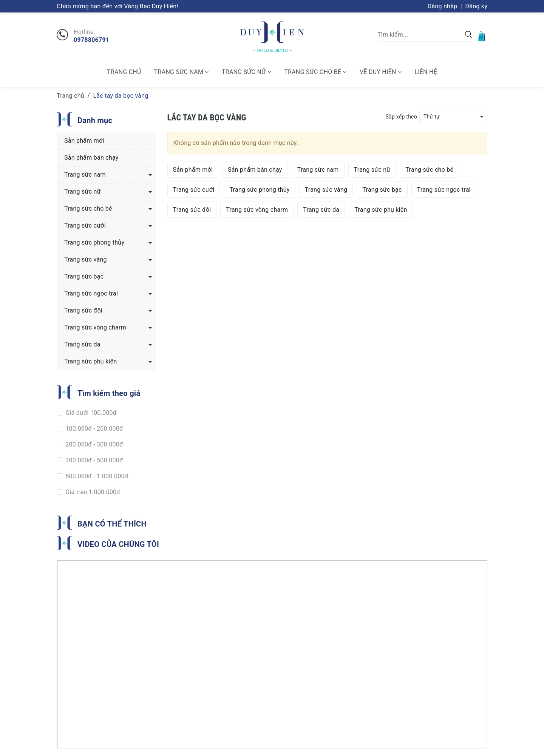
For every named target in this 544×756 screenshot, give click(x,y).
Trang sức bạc (382, 190)
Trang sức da (321, 210)
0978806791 (91, 40)
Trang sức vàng (326, 190)
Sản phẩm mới (193, 170)
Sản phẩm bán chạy (255, 170)
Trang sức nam (182, 72)
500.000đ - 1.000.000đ (96, 476)
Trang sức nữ (246, 72)
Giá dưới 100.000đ (90, 413)
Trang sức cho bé (315, 72)
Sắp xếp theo (401, 117)
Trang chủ (124, 72)
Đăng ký (476, 6)
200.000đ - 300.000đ (93, 444)
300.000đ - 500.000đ (93, 460)
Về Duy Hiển (381, 72)
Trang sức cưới (194, 190)
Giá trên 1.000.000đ (92, 492)
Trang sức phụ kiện (381, 210)
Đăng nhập (443, 6)
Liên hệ (426, 72)
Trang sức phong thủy (259, 190)
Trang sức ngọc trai (444, 190)
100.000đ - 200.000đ (93, 429)
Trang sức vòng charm (257, 210)
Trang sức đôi (192, 210)
